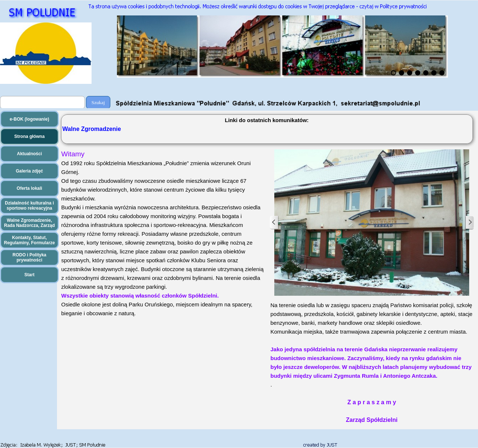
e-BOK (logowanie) (29, 119)
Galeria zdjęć (29, 171)
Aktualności (29, 154)
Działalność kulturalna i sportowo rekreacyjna (29, 206)
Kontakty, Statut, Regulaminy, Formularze (29, 240)
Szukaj (98, 102)
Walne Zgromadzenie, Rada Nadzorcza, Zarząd (29, 223)
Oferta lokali (29, 188)
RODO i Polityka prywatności (29, 257)
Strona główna (30, 136)
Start (29, 275)
